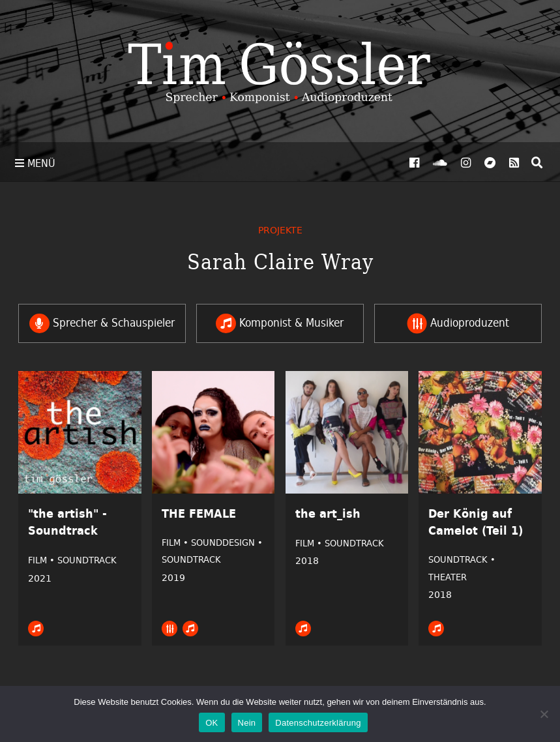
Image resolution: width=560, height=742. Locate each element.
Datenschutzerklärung (318, 723)
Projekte (280, 230)
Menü (35, 163)
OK (212, 723)
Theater (448, 577)
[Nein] (544, 714)
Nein (247, 723)
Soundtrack (87, 560)
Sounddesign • (227, 542)
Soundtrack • (462, 559)
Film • (43, 560)
